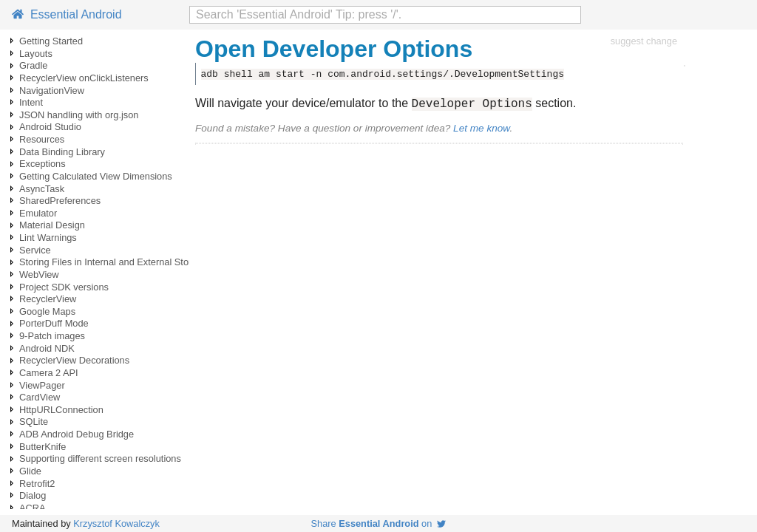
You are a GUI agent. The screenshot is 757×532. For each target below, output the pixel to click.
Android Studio (50, 127)
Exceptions (43, 164)
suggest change (644, 41)
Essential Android (67, 14)
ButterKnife (43, 447)
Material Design (52, 225)
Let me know (481, 130)
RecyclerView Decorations (74, 360)
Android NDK (47, 348)
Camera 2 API (49, 373)
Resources (42, 139)
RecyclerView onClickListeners (84, 78)
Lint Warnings (48, 238)
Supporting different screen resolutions (100, 458)
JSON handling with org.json (79, 115)
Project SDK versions (64, 287)
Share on (379, 524)
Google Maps (47, 311)
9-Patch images (52, 336)
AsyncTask (42, 189)
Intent (31, 102)
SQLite (34, 422)
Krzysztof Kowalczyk (116, 524)
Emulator (38, 213)
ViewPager (42, 385)
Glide (30, 471)
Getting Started (51, 41)
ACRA (33, 508)
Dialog (33, 495)
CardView (40, 397)
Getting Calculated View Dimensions (96, 176)
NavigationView (52, 91)
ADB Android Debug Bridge (77, 434)
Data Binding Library (62, 152)
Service (35, 250)
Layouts (36, 54)
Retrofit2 (37, 484)
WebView (39, 274)
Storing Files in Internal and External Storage (113, 262)
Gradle (33, 65)
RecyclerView (48, 299)
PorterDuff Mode (54, 323)
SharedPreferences (60, 201)
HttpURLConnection (61, 410)
